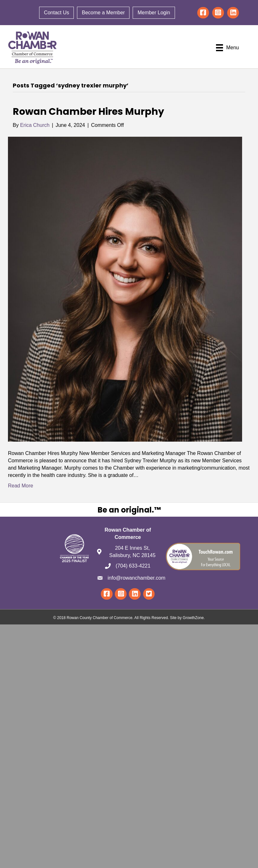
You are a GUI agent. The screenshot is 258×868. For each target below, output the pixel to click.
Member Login (154, 13)
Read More (21, 486)
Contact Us (56, 13)
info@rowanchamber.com (136, 578)
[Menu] (227, 48)
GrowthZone (193, 618)
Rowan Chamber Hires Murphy (88, 112)
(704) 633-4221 (133, 566)
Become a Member (103, 13)
